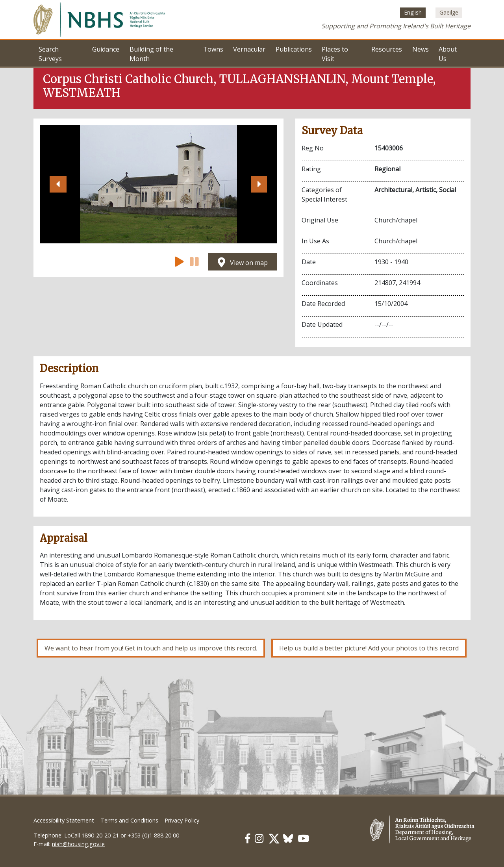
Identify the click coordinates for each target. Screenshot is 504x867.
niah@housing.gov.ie (78, 844)
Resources (387, 49)
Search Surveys (50, 54)
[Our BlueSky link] (288, 838)
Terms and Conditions (129, 820)
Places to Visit (335, 54)
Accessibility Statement (64, 820)
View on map (243, 263)
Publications (294, 49)
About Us (448, 54)
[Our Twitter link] (274, 838)
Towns (213, 49)
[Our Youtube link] (303, 838)
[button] (58, 184)
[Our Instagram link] (259, 838)
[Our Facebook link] (247, 838)
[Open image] (158, 184)
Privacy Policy (182, 820)
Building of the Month (151, 54)
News (421, 49)
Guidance (106, 49)
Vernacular (249, 49)
